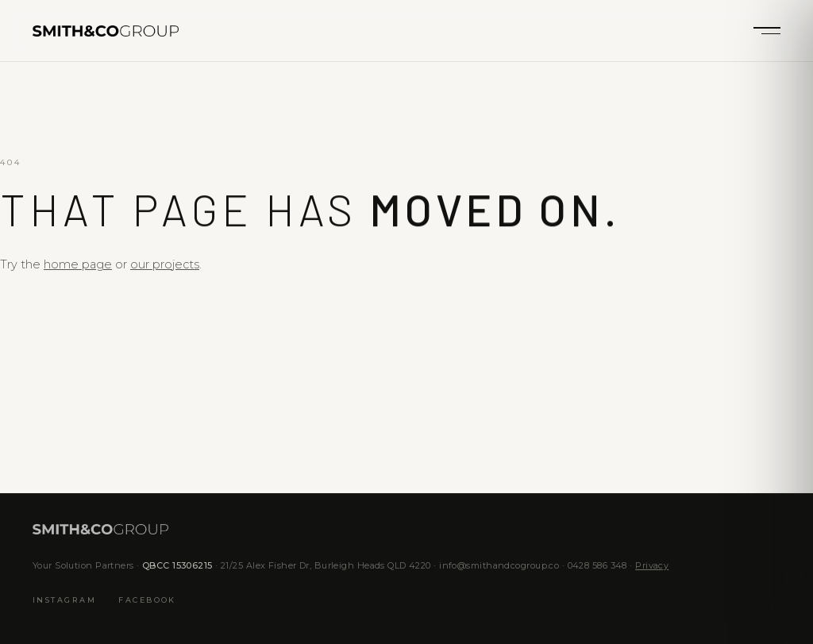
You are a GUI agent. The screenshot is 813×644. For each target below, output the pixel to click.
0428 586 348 (597, 565)
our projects (165, 264)
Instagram (64, 600)
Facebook (147, 600)
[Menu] (767, 31)
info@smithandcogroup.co (499, 565)
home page (78, 264)
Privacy (652, 565)
